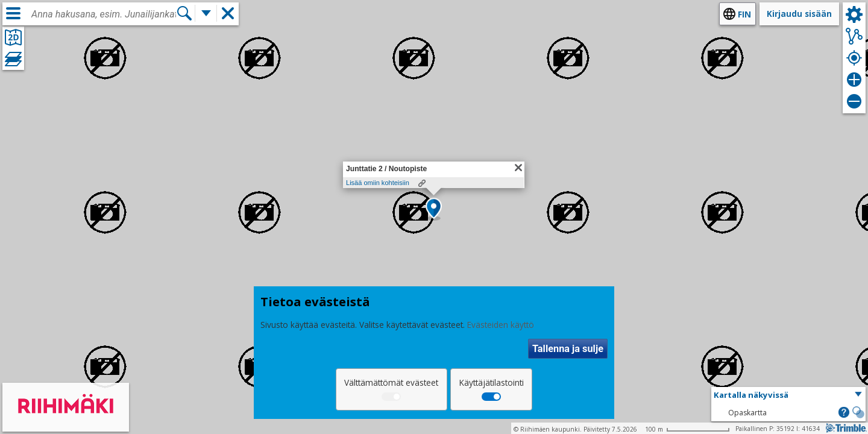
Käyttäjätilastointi (492, 382)
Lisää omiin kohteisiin (378, 183)
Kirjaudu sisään (799, 14)
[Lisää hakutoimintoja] (206, 13)
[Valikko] (13, 13)
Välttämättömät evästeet (391, 382)
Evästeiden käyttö (501, 325)
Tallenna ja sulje (568, 349)
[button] (434, 209)
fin (744, 14)
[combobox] (104, 14)
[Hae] (184, 13)
